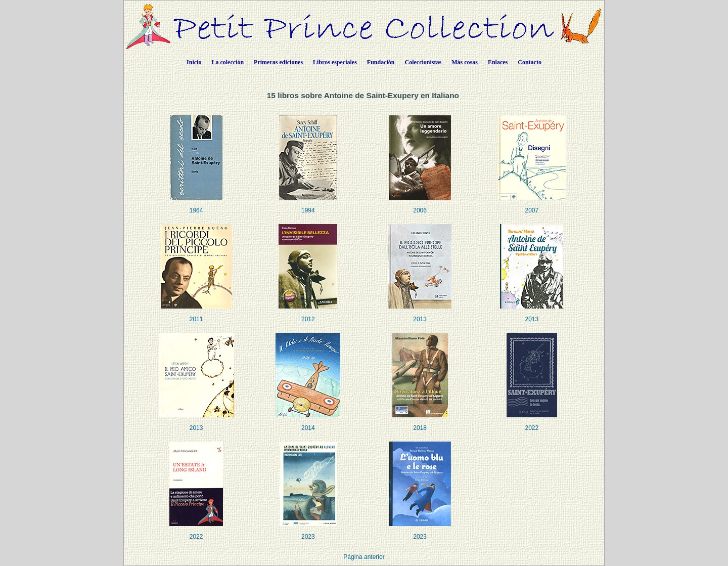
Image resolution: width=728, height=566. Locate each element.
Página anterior (364, 557)
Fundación (381, 62)
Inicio (194, 62)
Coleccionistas (423, 62)
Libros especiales (335, 62)
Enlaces (498, 62)
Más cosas (465, 62)
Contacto (530, 62)
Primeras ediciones (278, 62)
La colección (227, 62)
